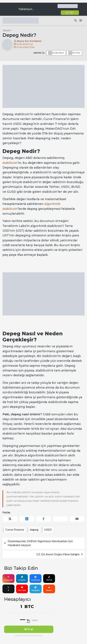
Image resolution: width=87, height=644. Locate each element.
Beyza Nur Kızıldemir (28, 41)
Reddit (49, 589)
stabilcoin (10, 163)
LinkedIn (22, 578)
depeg (34, 530)
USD (35, 620)
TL (28, 620)
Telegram (35, 589)
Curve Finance (15, 530)
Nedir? (7, 30)
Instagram (8, 578)
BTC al (29, 629)
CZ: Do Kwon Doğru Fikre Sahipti (60, 554)
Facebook (36, 578)
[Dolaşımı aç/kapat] (81, 21)
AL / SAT (70, 13)
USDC (48, 530)
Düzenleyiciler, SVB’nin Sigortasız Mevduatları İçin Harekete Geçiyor (38, 543)
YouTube (22, 589)
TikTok (49, 578)
